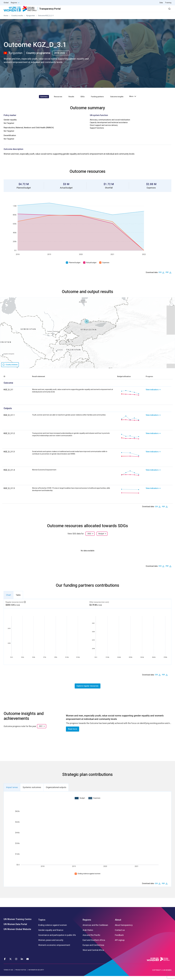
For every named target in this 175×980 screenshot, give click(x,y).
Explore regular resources (88, 690)
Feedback (119, 939)
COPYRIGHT (157, 974)
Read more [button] (73, 733)
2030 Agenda (141, 11)
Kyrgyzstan (31, 20)
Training (168, 3)
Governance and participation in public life (57, 939)
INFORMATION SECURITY (36, 974)
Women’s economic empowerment (54, 949)
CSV (160, 276)
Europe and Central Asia (93, 949)
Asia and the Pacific (91, 939)
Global (6, 3)
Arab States (88, 934)
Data (161, 3)
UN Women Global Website (17, 933)
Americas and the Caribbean (95, 929)
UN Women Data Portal (15, 928)
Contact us (120, 934)
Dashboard (158, 11)
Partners (126, 11)
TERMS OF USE (8, 974)
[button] (87, 326)
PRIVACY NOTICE (21, 974)
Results (114, 11)
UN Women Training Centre (18, 923)
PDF (167, 276)
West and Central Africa (93, 954)
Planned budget (75, 267)
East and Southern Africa (94, 944)
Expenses (106, 267)
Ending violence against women (89, 878)
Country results (17, 20)
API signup (120, 944)
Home (6, 20)
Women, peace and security (51, 944)
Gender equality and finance (51, 934)
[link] (159, 397)
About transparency (124, 929)
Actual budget (91, 267)
